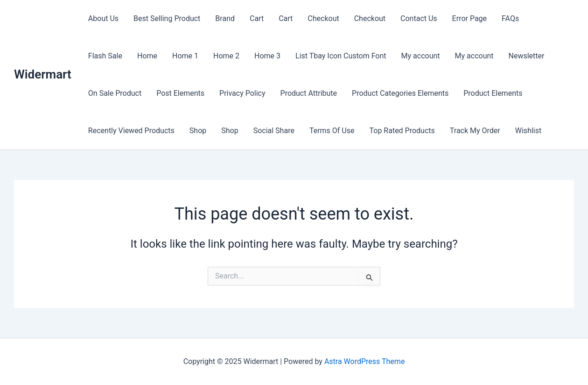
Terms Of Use (332, 131)
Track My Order (475, 131)
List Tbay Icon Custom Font (341, 56)
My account (421, 56)
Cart (257, 18)
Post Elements (180, 93)
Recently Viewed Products (131, 131)
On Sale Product (115, 93)
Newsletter (527, 56)
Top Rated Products (402, 131)
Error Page (469, 18)
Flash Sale (105, 56)
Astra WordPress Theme (364, 361)
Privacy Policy (242, 93)
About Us (103, 18)
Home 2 (226, 56)
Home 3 (267, 56)
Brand (225, 18)
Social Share (274, 131)
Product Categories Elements (400, 93)
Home (147, 56)
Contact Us (419, 18)
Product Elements (493, 93)
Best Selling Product (167, 18)
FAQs (510, 18)
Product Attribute (309, 93)
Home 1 (185, 56)
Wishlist (528, 131)
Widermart (43, 74)
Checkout (323, 18)
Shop (198, 131)
